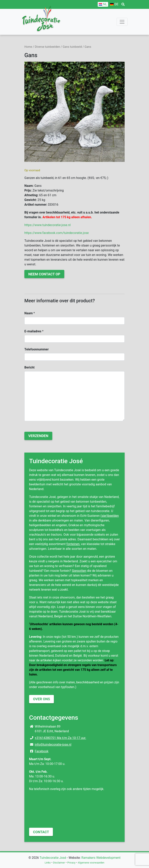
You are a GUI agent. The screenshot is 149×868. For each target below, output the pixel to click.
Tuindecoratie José (53, 858)
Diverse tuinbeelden (47, 47)
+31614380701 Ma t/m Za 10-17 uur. (60, 738)
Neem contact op (44, 274)
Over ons (41, 699)
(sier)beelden (110, 516)
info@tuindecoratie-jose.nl (53, 745)
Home (28, 47)
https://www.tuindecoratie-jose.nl (47, 225)
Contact (41, 832)
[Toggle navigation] (122, 22)
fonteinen (73, 544)
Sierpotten (79, 571)
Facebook (42, 751)
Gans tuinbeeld (72, 47)
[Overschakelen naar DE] (114, 4)
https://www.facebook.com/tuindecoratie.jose (57, 233)
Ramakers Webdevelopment (101, 858)
